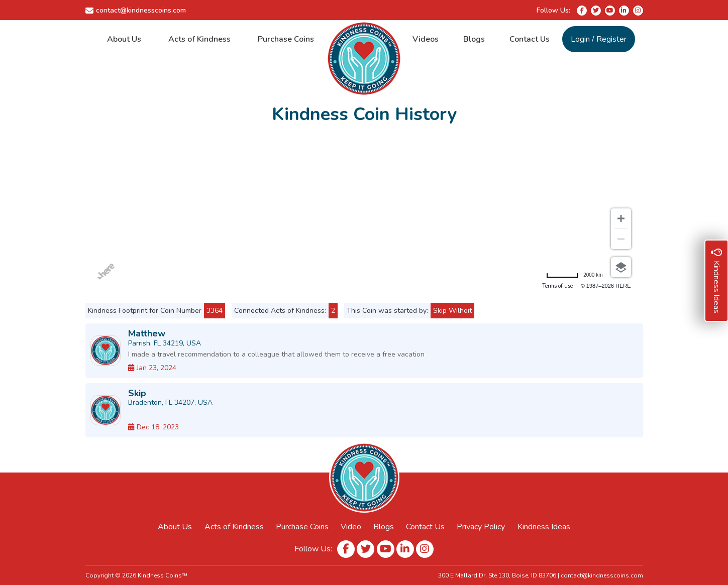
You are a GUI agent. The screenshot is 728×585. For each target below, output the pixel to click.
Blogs (474, 39)
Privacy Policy (481, 527)
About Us (124, 39)
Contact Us (530, 39)
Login (580, 39)
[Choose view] (621, 267)
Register (611, 39)
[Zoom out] (621, 239)
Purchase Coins (286, 39)
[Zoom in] (621, 218)
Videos (426, 39)
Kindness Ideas (544, 527)
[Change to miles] (574, 275)
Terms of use (557, 286)
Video (351, 527)
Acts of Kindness (199, 39)
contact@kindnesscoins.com (141, 10)
